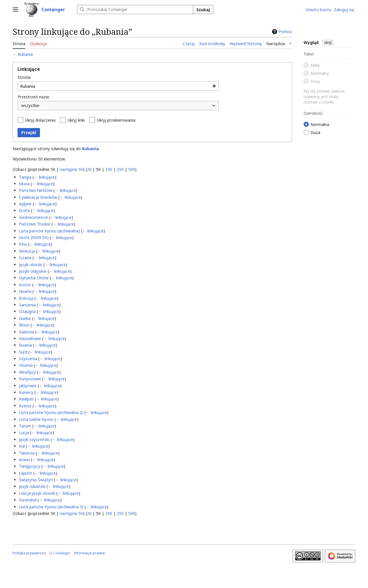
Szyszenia (28, 359)
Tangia (25, 177)
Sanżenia (27, 305)
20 (89, 169)
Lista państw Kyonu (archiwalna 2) (51, 412)
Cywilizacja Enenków (38, 197)
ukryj (328, 43)
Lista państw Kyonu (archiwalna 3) (51, 507)
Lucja (24, 433)
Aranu (24, 460)
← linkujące (44, 177)
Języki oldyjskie (33, 271)
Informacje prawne (89, 553)
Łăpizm (26, 473)
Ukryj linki (76, 120)
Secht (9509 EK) (34, 237)
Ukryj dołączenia (40, 120)
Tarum (25, 426)
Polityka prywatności (29, 553)
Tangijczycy (30, 466)
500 (132, 169)
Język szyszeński (34, 439)
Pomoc (281, 31)
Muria (24, 184)
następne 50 (71, 169)
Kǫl (22, 446)
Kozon (25, 285)
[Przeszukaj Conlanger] (135, 9)
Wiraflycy (27, 372)
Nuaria (25, 291)
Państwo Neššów (36, 190)
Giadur (25, 318)
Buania (25, 345)
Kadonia (27, 332)
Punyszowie (30, 379)
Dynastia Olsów (34, 278)
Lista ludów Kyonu (36, 419)
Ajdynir (25, 204)
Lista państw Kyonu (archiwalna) (49, 231)
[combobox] (118, 86)
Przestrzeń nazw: (34, 97)
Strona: (24, 77)
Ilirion (24, 325)
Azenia (25, 406)
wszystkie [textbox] (30, 105)
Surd (23, 352)
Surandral (28, 500)
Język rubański (32, 486)
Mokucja (27, 251)
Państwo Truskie (35, 224)
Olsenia (26, 365)
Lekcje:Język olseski (37, 493)
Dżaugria (27, 311)
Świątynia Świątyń (36, 480)
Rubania (25, 54)
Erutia (24, 210)
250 (120, 169)
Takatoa (27, 453)
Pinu (23, 244)
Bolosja (26, 298)
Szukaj (203, 10)
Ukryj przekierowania (116, 120)
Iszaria (25, 258)
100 (109, 169)
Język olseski (31, 265)
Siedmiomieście (33, 217)
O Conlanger (60, 553)
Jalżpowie (28, 386)
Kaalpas (26, 399)
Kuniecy (26, 392)
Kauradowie (30, 338)
